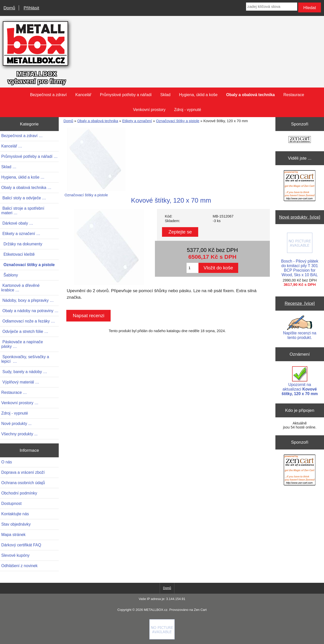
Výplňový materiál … (20, 382)
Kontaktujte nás (15, 514)
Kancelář (83, 95)
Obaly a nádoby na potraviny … (30, 311)
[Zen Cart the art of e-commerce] (300, 140)
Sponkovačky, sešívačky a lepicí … (25, 359)
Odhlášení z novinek (19, 566)
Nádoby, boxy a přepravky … (27, 300)
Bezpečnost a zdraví (48, 95)
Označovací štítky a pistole (178, 121)
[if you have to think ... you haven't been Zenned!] (162, 638)
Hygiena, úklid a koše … (23, 177)
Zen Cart (200, 610)
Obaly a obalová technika (98, 121)
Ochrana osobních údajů (23, 483)
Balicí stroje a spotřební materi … (23, 211)
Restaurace (294, 95)
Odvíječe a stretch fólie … (25, 331)
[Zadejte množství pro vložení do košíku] (193, 268)
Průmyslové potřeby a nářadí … (29, 156)
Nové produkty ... (16, 424)
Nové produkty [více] (300, 217)
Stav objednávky (16, 524)
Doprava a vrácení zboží (23, 472)
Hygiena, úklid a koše (198, 95)
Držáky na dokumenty (22, 244)
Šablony (10, 275)
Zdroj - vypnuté (188, 110)
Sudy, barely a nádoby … (24, 372)
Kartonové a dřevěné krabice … (20, 288)
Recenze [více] (300, 303)
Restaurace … (14, 392)
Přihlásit (31, 8)
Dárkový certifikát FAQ (21, 545)
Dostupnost (11, 503)
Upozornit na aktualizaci (300, 381)
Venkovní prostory (149, 110)
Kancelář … (12, 146)
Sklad (165, 95)
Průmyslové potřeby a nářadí (126, 95)
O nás (7, 462)
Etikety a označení (137, 121)
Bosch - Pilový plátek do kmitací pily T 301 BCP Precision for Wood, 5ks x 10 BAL (300, 255)
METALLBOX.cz (156, 610)
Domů (9, 8)
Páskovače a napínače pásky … (22, 344)
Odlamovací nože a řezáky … (28, 321)
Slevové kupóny (15, 555)
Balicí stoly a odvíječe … (24, 198)
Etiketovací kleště (18, 254)
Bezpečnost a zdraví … (22, 136)
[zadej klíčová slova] (272, 7)
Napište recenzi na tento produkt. (300, 328)
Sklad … (9, 167)
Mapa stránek (13, 535)
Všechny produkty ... (19, 434)
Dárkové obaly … (17, 223)
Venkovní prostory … (20, 403)
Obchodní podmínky (19, 493)
